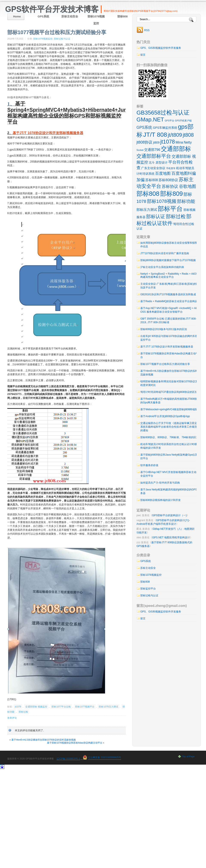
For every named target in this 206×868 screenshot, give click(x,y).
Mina (179, 142)
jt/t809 (175, 135)
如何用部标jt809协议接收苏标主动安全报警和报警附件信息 (170, 245)
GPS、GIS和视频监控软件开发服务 (161, 48)
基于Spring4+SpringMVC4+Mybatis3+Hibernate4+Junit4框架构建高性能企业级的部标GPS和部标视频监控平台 (70, 113)
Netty (188, 142)
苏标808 (152, 180)
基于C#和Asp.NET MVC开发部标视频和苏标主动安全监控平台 (170, 474)
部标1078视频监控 (96, 20)
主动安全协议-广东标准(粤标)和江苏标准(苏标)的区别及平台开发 (170, 286)
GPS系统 (43, 16)
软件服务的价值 (149, 465)
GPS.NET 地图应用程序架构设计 (171, 537)
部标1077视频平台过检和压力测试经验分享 (165, 364)
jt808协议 (144, 142)
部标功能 (186, 201)
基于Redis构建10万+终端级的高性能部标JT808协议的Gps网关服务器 (170, 401)
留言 (143, 55)
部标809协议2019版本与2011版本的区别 (164, 329)
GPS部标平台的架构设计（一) (169, 515)
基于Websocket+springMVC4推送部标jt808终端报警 (170, 409)
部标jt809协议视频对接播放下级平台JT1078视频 (168, 260)
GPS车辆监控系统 (165, 128)
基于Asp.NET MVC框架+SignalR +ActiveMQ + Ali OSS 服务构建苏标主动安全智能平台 (169, 310)
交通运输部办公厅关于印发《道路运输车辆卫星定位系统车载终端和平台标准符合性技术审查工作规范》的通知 (170, 427)
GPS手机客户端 (183, 121)
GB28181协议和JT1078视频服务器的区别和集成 (168, 294)
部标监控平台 (148, 589)
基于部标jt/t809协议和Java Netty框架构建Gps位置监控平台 (170, 457)
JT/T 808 (155, 135)
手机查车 (171, 168)
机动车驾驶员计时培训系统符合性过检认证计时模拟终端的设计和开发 (170, 446)
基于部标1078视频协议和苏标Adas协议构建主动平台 (75, 743)
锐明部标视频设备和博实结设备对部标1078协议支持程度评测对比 (170, 383)
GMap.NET (150, 119)
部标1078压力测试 (108, 707)
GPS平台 (170, 121)
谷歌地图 (188, 186)
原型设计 (162, 162)
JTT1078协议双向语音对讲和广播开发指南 (165, 253)
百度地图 (163, 173)
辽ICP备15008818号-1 (68, 759)
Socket (140, 150)
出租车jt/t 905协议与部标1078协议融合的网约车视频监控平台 (170, 338)
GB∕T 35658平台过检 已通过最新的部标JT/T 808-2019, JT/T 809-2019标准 (168, 321)
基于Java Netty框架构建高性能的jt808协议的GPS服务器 (170, 491)
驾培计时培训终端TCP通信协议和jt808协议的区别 (169, 392)
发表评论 (12, 718)
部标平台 (170, 209)
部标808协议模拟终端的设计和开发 (161, 500)
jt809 (156, 142)
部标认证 (156, 217)
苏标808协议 (168, 180)
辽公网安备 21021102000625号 (105, 757)
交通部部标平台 (154, 156)
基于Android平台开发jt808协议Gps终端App (165, 416)
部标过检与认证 (62, 39)
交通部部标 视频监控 (36, 707)
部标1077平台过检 (61, 707)
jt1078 (18, 707)
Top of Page (188, 756)
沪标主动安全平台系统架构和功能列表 (162, 267)
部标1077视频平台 (85, 707)
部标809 (171, 194)
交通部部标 (176, 149)
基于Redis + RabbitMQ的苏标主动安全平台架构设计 (170, 301)
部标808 (123, 16)
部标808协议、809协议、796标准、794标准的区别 (170, 437)
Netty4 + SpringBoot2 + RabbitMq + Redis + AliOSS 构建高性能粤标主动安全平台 (170, 275)
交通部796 (152, 150)
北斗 (152, 162)
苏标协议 (170, 186)
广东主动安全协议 (153, 168)
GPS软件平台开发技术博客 (52, 9)
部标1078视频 (162, 201)
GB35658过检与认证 (163, 113)
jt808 (188, 135)
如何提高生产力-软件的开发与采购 (160, 483)
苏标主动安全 (70, 16)
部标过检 (23, 712)
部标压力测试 (147, 210)
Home (17, 16)
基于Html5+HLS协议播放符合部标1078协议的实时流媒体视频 (44, 740)
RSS (147, 30)
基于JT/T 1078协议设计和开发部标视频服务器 (48, 133)
